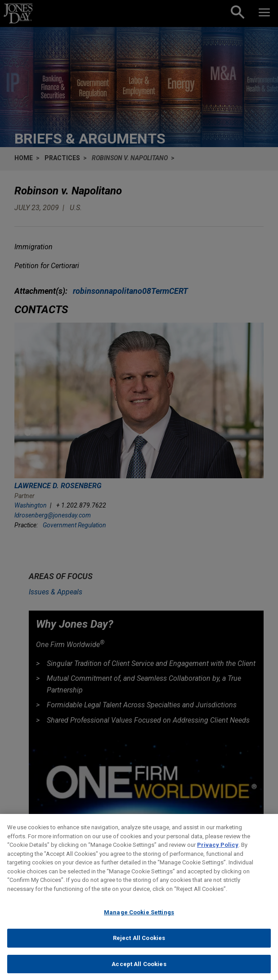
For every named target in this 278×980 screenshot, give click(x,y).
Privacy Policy (218, 852)
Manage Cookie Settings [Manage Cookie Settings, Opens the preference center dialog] (139, 919)
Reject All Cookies (139, 945)
